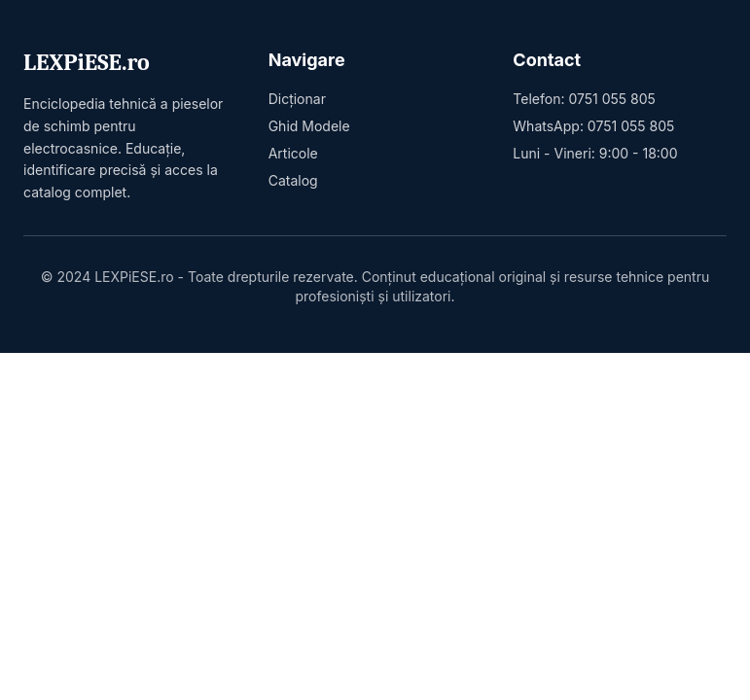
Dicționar (297, 99)
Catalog (293, 180)
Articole (293, 153)
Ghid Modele (309, 126)
